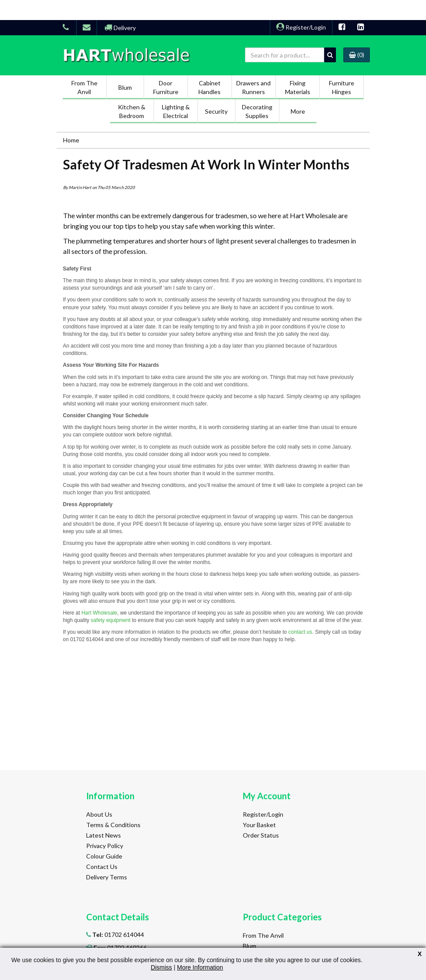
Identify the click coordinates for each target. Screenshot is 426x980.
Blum (250, 946)
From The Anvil (263, 935)
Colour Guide (104, 856)
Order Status (261, 835)
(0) (357, 55)
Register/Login (301, 27)
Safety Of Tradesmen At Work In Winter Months (206, 164)
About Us (99, 814)
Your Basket (259, 825)
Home (71, 140)
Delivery (120, 28)
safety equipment (111, 620)
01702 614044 (117, 934)
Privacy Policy (105, 846)
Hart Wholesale (99, 613)
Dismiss (161, 967)
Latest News (104, 835)
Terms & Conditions (113, 825)
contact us (300, 632)
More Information (200, 967)
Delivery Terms (107, 877)
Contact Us (102, 867)
